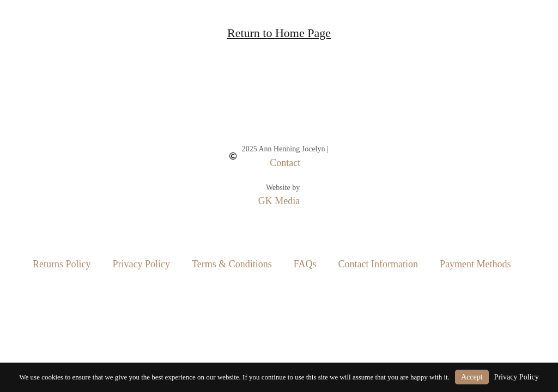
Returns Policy (62, 264)
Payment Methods (475, 264)
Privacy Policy (142, 264)
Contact (285, 163)
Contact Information (378, 264)
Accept (472, 377)
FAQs (305, 264)
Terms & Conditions (232, 264)
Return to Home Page (279, 33)
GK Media (279, 201)
